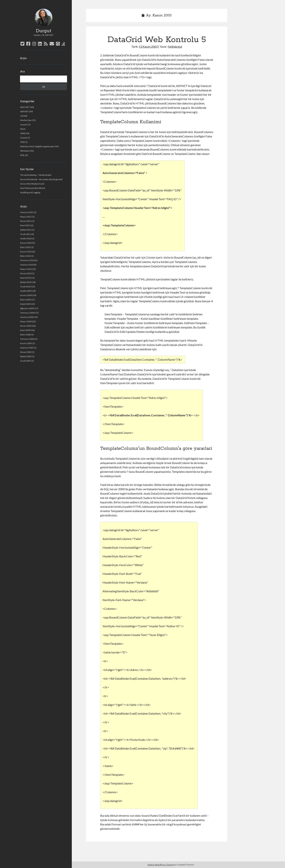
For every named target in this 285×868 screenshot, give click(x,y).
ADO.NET (25, 107)
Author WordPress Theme (161, 865)
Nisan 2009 (26, 326)
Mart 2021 (25, 225)
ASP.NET (24, 111)
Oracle (24, 138)
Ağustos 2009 (27, 308)
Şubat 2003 (26, 356)
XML (22, 155)
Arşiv (23, 58)
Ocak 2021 (25, 234)
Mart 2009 (25, 330)
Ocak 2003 (25, 361)
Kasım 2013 (26, 252)
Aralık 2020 (26, 238)
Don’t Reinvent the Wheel (33, 188)
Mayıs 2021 (26, 217)
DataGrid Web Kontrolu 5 (157, 40)
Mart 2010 (25, 278)
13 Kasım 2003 (148, 46)
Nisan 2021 (26, 221)
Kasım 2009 (26, 295)
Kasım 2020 (26, 243)
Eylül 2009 (25, 304)
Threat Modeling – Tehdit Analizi (36, 175)
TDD (22, 142)
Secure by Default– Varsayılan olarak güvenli (41, 179)
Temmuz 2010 (27, 260)
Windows (25, 151)
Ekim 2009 (25, 300)
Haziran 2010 (27, 265)
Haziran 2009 (27, 317)
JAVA (23, 133)
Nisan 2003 (26, 352)
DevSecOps (26, 120)
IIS (21, 129)
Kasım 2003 (26, 343)
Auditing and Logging (30, 192)
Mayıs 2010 (26, 269)
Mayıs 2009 (26, 321)
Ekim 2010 (25, 256)
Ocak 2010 (25, 287)
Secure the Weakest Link (32, 184)
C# (22, 116)
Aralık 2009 (26, 291)
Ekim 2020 (25, 247)
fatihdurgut (175, 46)
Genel (23, 125)
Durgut (44, 31)
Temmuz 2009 (27, 313)
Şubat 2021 (26, 230)
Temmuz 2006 (27, 339)
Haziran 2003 (27, 348)
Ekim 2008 (25, 335)
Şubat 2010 (26, 282)
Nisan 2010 (26, 273)
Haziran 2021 (27, 212)
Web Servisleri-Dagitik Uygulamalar (37, 146)
